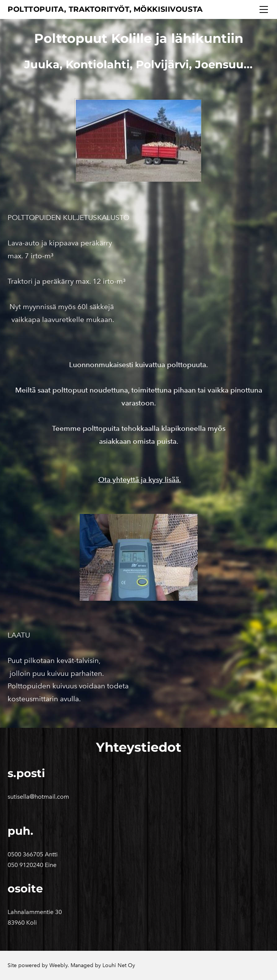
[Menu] (264, 9)
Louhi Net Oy (119, 965)
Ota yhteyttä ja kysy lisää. (140, 480)
